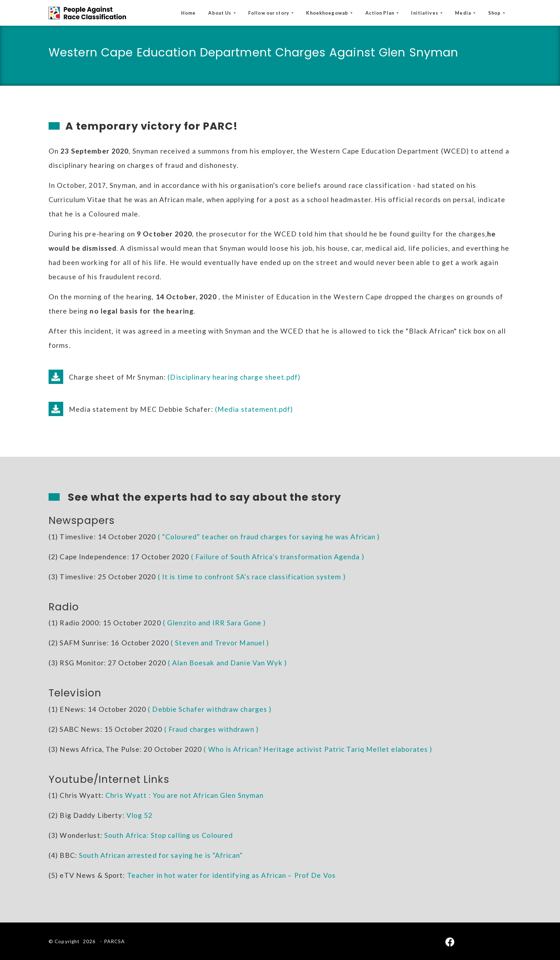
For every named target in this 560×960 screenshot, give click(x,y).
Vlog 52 (140, 815)
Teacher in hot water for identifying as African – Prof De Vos (231, 875)
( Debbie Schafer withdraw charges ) (210, 709)
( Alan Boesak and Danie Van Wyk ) (227, 663)
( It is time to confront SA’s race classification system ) (252, 577)
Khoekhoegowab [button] (328, 13)
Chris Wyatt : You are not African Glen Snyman (184, 795)
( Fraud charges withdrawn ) (211, 729)
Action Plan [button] (380, 13)
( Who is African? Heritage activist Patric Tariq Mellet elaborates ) (318, 749)
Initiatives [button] (425, 13)
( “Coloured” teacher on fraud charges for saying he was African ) (269, 537)
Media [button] (464, 13)
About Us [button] (220, 13)
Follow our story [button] (269, 13)
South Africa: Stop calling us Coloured (169, 835)
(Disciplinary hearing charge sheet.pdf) (234, 377)
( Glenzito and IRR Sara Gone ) (214, 623)
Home (188, 13)
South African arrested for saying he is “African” (161, 855)
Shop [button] (495, 13)
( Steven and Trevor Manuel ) (220, 643)
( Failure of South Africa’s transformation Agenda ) (278, 557)
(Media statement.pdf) (254, 409)
